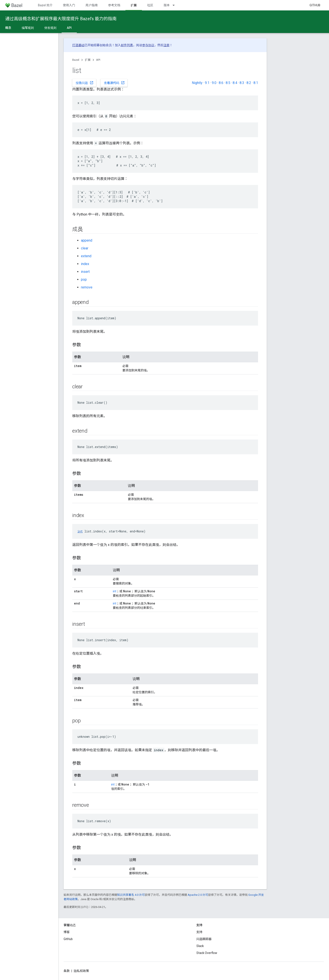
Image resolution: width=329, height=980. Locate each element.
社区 (150, 5)
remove (87, 287)
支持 (199, 932)
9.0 (214, 83)
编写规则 (28, 28)
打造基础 (78, 45)
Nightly (197, 83)
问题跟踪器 (204, 939)
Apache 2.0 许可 (198, 895)
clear (85, 248)
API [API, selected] (69, 28)
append (87, 240)
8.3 (242, 83)
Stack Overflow (207, 953)
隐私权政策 (81, 971)
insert (85, 272)
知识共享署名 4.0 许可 (131, 895)
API (98, 60)
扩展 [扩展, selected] (134, 5)
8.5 (228, 83)
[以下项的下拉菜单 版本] (176, 5)
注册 (166, 45)
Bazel (76, 60)
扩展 (88, 60)
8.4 (235, 83)
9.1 (207, 83)
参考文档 (114, 5)
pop (84, 279)
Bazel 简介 (45, 5)
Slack (200, 946)
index (85, 264)
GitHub (315, 5)
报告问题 (85, 83)
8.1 (256, 83)
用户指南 (92, 5)
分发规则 (50, 28)
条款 (67, 971)
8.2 (249, 83)
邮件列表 (127, 45)
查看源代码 (114, 83)
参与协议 (148, 45)
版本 (167, 5)
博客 (67, 932)
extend (86, 256)
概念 (8, 28)
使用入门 (69, 5)
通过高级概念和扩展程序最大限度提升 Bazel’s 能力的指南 (61, 19)
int (80, 531)
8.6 (221, 83)
